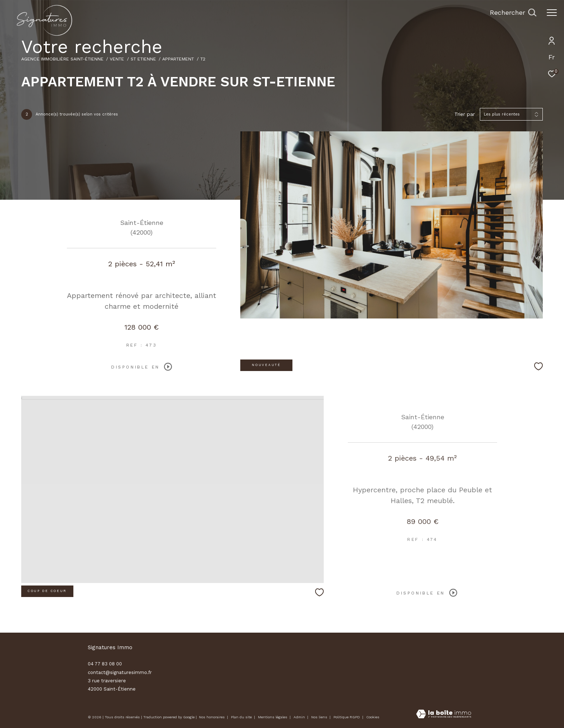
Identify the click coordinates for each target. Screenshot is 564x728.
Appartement (178, 59)
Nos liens (320, 717)
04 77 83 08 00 (105, 664)
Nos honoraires (212, 717)
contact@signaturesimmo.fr (120, 672)
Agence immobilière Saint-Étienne (62, 59)
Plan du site (242, 717)
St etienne (143, 59)
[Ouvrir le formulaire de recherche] (513, 13)
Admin (300, 717)
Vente (117, 59)
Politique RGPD (347, 717)
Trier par (465, 114)
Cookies (373, 717)
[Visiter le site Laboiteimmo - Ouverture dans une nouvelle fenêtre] (444, 715)
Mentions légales (273, 717)
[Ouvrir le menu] (552, 13)
